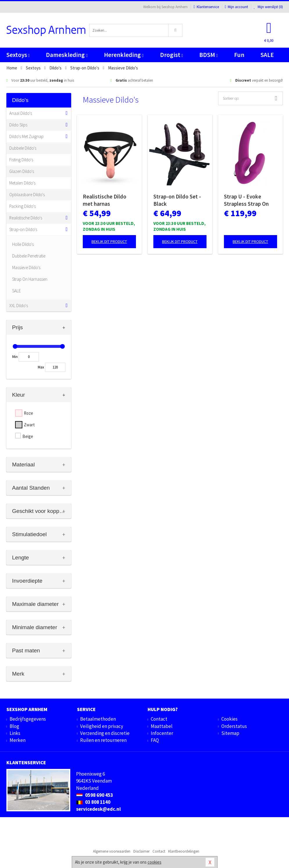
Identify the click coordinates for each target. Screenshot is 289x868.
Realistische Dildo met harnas (105, 200)
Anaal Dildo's (21, 113)
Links (15, 733)
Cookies (229, 719)
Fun (239, 55)
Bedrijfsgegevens (28, 719)
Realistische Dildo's (26, 218)
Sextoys (18, 55)
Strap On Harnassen (30, 279)
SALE (267, 55)
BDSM (208, 55)
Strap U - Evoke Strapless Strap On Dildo (246, 200)
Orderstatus (234, 726)
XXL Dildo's (19, 306)
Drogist (172, 55)
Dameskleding (67, 55)
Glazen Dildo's (22, 171)
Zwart (29, 425)
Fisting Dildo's (21, 160)
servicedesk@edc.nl (98, 809)
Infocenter (162, 733)
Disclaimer (141, 851)
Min (15, 357)
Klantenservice (206, 7)
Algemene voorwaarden (112, 851)
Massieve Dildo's (26, 267)
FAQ (155, 740)
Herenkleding (124, 55)
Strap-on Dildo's (23, 229)
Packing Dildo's (23, 206)
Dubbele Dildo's (23, 148)
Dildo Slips (18, 125)
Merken (18, 740)
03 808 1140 (93, 802)
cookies (155, 862)
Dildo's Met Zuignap (26, 136)
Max (41, 367)
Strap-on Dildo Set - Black (177, 200)
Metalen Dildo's (22, 183)
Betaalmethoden (98, 719)
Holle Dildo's (23, 244)
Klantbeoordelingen (184, 851)
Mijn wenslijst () (268, 7)
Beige (28, 436)
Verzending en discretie (105, 733)
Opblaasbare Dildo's (27, 195)
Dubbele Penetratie (29, 256)
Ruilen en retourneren (103, 740)
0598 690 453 (95, 795)
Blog (14, 726)
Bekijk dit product (109, 241)
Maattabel (162, 726)
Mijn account (236, 7)
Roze (28, 413)
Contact (159, 719)
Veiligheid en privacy (102, 726)
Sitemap (230, 733)
